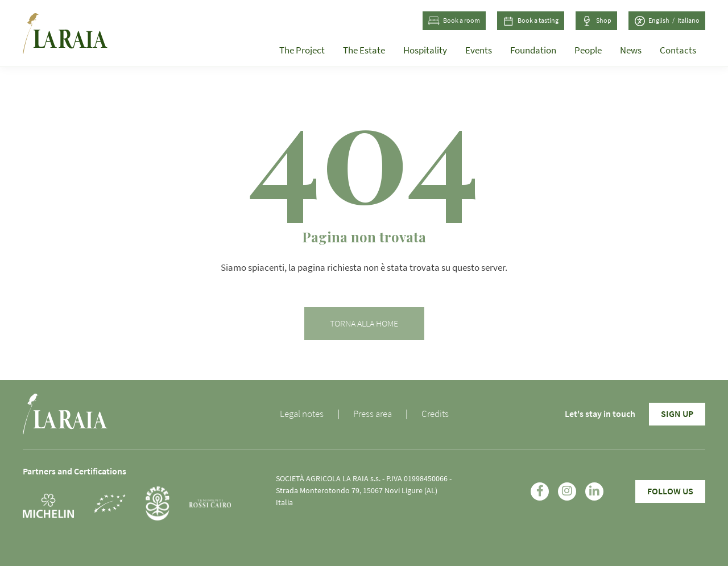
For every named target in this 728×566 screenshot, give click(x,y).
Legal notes (302, 414)
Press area (373, 414)
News (631, 50)
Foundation (533, 50)
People (588, 50)
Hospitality (425, 50)
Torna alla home (364, 324)
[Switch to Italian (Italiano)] (688, 21)
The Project (302, 50)
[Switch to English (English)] (663, 21)
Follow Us (670, 491)
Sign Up (677, 414)
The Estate (364, 50)
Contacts (678, 50)
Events (479, 50)
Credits (435, 414)
